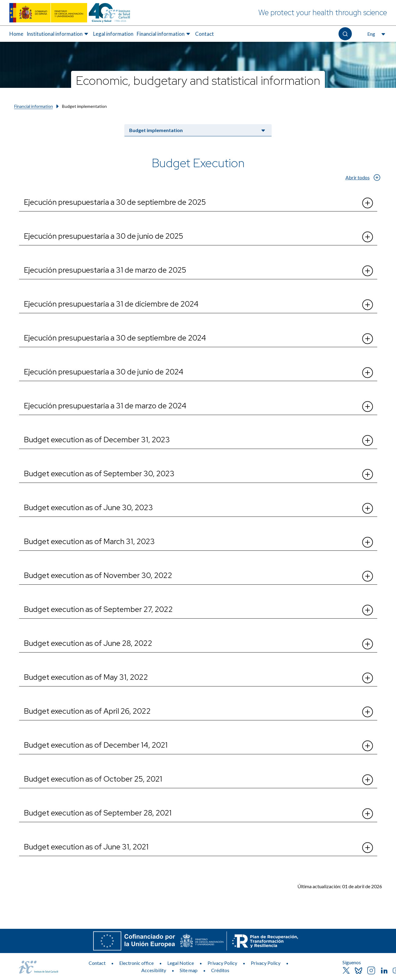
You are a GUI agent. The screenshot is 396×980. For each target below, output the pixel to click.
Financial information (34, 106)
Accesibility (154, 970)
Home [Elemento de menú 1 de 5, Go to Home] (16, 34)
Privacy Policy (222, 963)
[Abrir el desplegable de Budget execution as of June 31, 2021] (368, 848)
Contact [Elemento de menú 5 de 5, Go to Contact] (205, 34)
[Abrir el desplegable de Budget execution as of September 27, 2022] (368, 610)
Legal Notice (181, 963)
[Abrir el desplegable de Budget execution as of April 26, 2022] (368, 712)
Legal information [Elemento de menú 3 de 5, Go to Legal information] (113, 34)
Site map (189, 970)
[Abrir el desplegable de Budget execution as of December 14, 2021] (368, 746)
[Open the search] (345, 34)
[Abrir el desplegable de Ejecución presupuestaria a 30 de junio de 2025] (368, 237)
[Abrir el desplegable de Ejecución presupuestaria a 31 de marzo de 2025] (368, 271)
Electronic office (136, 963)
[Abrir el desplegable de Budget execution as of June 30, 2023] (368, 508)
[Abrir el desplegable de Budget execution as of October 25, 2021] (368, 780)
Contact (97, 963)
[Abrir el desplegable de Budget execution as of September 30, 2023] (368, 474)
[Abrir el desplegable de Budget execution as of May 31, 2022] (368, 678)
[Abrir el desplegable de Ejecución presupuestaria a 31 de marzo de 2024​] (368, 407)
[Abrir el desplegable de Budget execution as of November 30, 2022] (368, 576)
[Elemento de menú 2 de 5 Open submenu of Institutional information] (58, 34)
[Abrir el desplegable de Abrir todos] (377, 178)
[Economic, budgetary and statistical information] (198, 79)
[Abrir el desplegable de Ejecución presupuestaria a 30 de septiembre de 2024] (368, 339)
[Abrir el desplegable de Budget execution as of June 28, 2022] (368, 644)
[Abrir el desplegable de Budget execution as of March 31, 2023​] (368, 542)
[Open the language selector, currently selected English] (376, 34)
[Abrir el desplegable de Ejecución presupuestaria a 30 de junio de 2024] (368, 373)
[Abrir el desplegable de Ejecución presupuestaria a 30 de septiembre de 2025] (368, 203)
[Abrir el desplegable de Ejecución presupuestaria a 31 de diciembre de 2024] (368, 305)
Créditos (220, 970)
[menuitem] (16, 34)
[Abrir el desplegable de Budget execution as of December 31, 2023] (368, 440)
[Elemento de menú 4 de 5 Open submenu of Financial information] (164, 34)
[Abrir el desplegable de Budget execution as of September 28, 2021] (368, 814)
